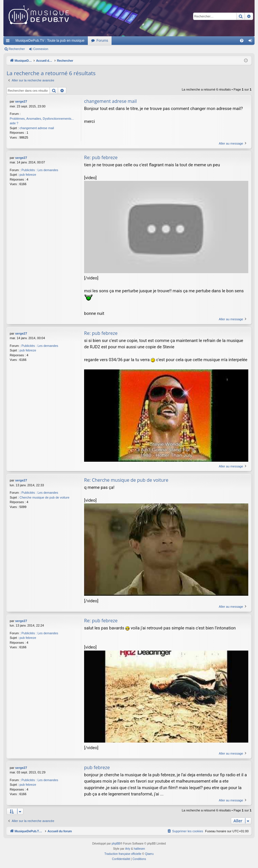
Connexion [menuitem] (252, 42)
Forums (102, 41)
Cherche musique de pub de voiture (44, 497)
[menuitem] (242, 41)
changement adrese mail (37, 128)
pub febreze (28, 175)
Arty (128, 849)
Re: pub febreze (101, 157)
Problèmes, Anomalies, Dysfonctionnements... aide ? (42, 121)
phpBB (116, 844)
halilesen (139, 849)
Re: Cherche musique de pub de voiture (126, 480)
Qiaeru (149, 854)
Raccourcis (9, 42)
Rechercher (17, 49)
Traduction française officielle (123, 854)
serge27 (21, 101)
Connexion (41, 49)
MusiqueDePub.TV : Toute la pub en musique (50, 41)
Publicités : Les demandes (40, 170)
